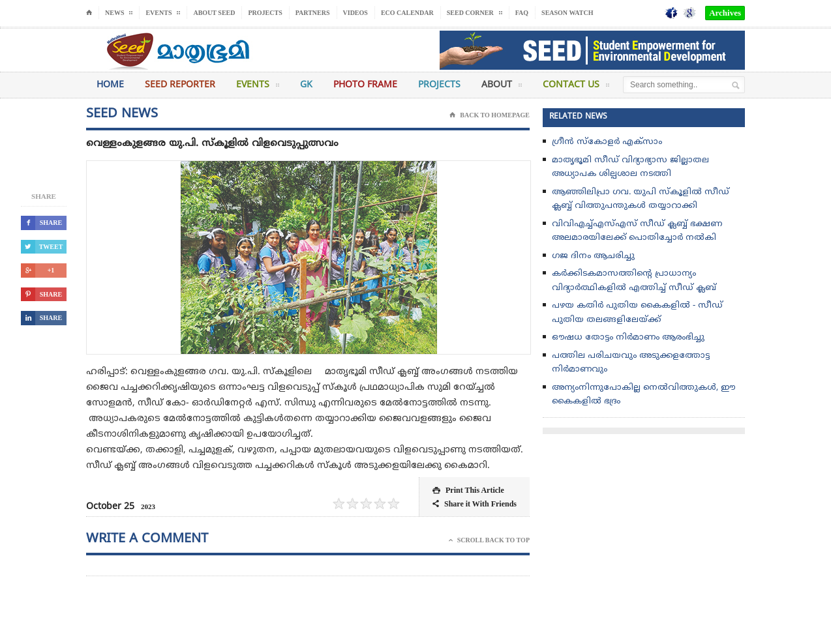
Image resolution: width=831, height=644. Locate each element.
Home (110, 85)
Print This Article (468, 490)
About (502, 87)
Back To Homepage (490, 115)
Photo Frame (365, 85)
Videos (355, 13)
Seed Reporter (180, 85)
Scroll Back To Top (489, 540)
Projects (265, 13)
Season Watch (567, 13)
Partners (313, 13)
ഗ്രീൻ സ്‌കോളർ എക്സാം (607, 142)
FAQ (522, 13)
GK (306, 85)
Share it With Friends (475, 504)
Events (258, 87)
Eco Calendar (407, 13)
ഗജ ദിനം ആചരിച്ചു (593, 256)
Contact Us (576, 87)
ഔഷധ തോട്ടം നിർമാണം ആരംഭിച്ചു (628, 338)
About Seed (214, 13)
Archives (725, 13)
